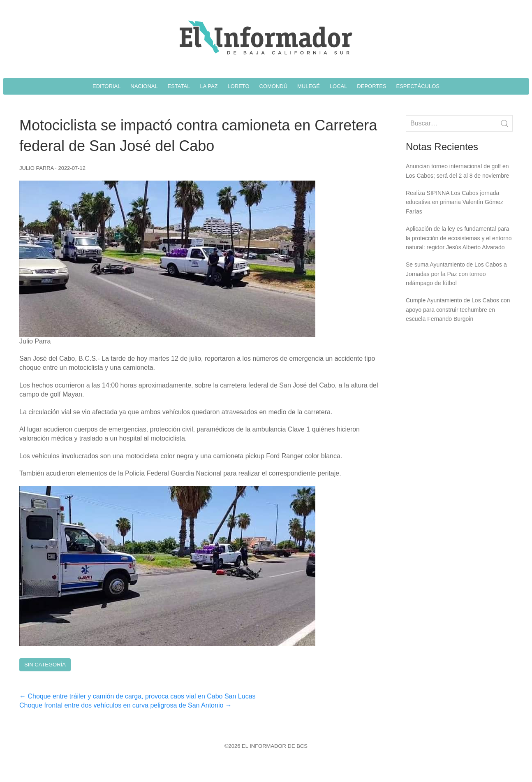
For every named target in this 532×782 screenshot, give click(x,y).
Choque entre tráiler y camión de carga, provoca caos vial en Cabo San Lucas (138, 696)
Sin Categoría (45, 665)
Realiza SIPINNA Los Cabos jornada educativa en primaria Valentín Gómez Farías (455, 202)
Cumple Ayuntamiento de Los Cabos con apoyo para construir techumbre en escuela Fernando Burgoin (458, 310)
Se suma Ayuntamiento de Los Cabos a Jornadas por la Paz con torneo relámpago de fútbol (456, 274)
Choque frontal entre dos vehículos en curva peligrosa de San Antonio (126, 705)
